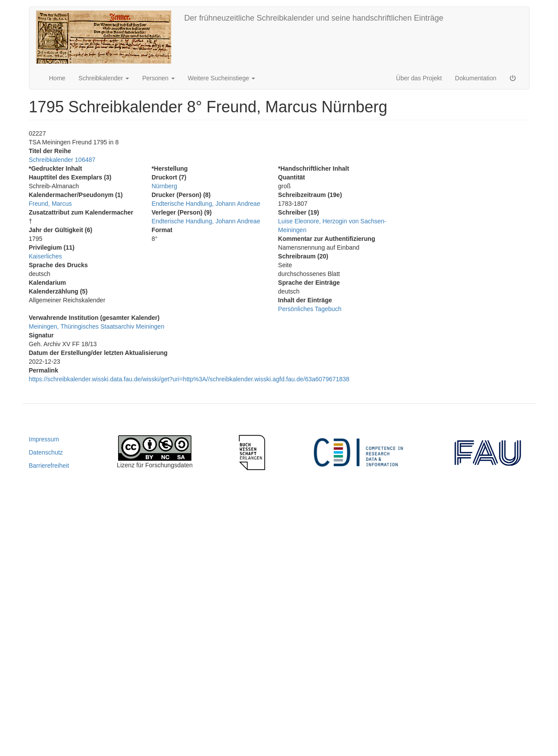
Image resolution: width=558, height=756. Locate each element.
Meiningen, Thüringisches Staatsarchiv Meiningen (97, 326)
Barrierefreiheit (49, 466)
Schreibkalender (104, 78)
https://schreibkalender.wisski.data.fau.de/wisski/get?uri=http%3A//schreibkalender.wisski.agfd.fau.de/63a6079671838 (189, 379)
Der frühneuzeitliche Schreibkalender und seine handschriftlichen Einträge (314, 18)
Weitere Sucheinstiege (222, 78)
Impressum (44, 439)
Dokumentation (475, 78)
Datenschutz (46, 452)
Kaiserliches (45, 256)
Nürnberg (164, 186)
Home (57, 78)
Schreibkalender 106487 (62, 160)
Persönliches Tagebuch (310, 309)
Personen (158, 78)
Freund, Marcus (50, 204)
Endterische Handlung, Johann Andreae (206, 204)
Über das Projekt (419, 78)
